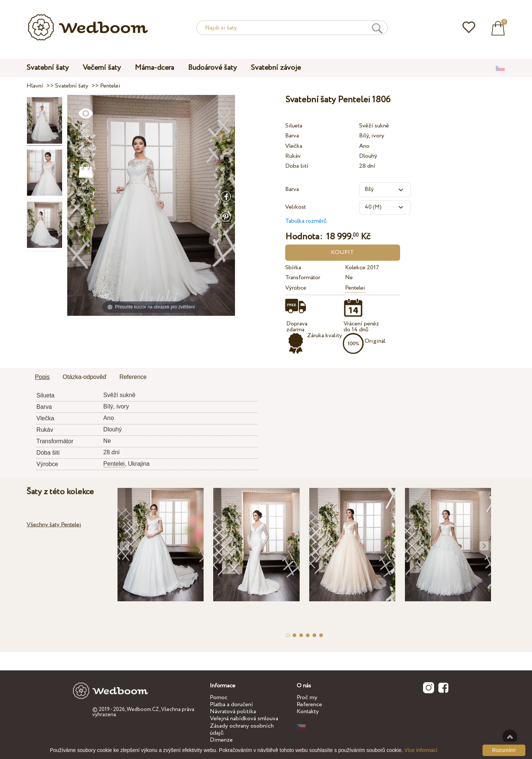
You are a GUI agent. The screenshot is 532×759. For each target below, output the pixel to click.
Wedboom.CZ (143, 710)
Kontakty (308, 712)
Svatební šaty (48, 68)
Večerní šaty (102, 68)
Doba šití (297, 166)
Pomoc (219, 698)
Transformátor (303, 278)
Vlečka (294, 146)
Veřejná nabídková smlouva (244, 719)
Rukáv (293, 156)
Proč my (307, 698)
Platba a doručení (231, 705)
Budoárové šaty (212, 68)
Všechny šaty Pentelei (54, 525)
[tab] (42, 377)
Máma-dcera (154, 68)
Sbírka (293, 268)
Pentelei (355, 288)
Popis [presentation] (42, 377)
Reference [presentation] (133, 377)
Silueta (294, 126)
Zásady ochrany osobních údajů (242, 729)
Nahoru (510, 737)
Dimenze (221, 740)
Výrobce (296, 288)
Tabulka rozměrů (306, 221)
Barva (292, 136)
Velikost (296, 207)
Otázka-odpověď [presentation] (85, 377)
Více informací (421, 750)
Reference (309, 705)
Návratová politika (233, 712)
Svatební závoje (276, 68)
